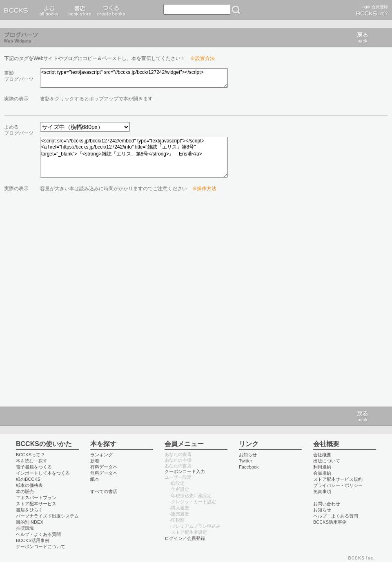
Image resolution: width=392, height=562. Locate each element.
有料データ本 (104, 467)
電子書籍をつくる (34, 467)
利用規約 (322, 467)
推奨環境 (25, 528)
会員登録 (380, 7)
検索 (236, 10)
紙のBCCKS (28, 479)
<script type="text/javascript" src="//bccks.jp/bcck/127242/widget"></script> (134, 78)
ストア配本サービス (36, 504)
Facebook (249, 467)
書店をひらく (29, 510)
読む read (49, 10)
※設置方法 (203, 58)
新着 (95, 461)
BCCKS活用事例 (33, 540)
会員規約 (322, 473)
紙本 (95, 479)
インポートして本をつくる (43, 473)
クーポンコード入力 (185, 471)
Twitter (246, 461)
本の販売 (25, 491)
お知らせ (248, 455)
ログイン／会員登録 (185, 538)
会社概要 (322, 455)
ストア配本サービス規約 (338, 479)
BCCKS (18, 10)
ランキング (101, 455)
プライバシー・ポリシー (338, 485)
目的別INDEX (30, 522)
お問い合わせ (327, 504)
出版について (327, 461)
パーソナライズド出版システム (47, 516)
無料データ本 (104, 473)
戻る (363, 38)
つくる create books (111, 10)
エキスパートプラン (36, 498)
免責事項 (322, 491)
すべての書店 (104, 491)
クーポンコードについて (41, 546)
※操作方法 (204, 189)
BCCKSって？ (30, 455)
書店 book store (79, 10)
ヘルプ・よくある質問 (38, 534)
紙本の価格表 (29, 485)
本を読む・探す (32, 461)
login (366, 7)
